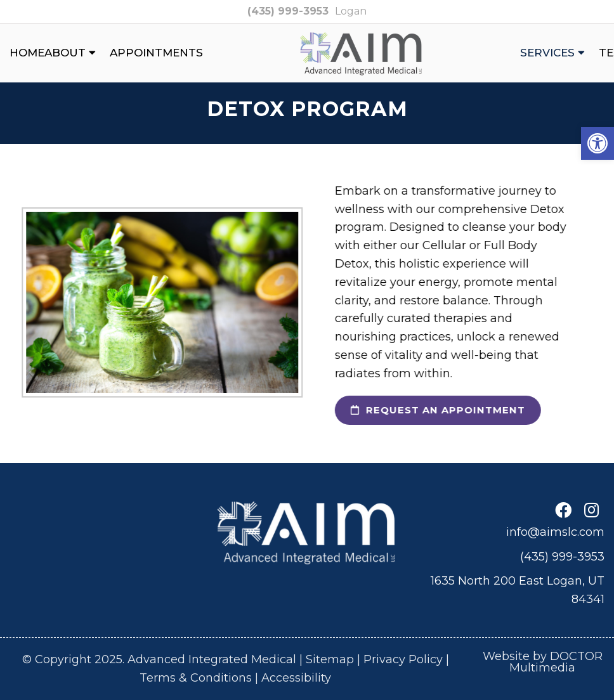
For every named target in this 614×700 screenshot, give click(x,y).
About (65, 53)
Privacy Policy (403, 659)
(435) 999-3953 (288, 11)
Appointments (156, 53)
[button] (598, 143)
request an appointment (430, 410)
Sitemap (330, 659)
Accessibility (296, 678)
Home (27, 53)
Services (547, 53)
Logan (351, 11)
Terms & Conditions (196, 678)
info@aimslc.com (555, 532)
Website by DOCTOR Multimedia (543, 662)
